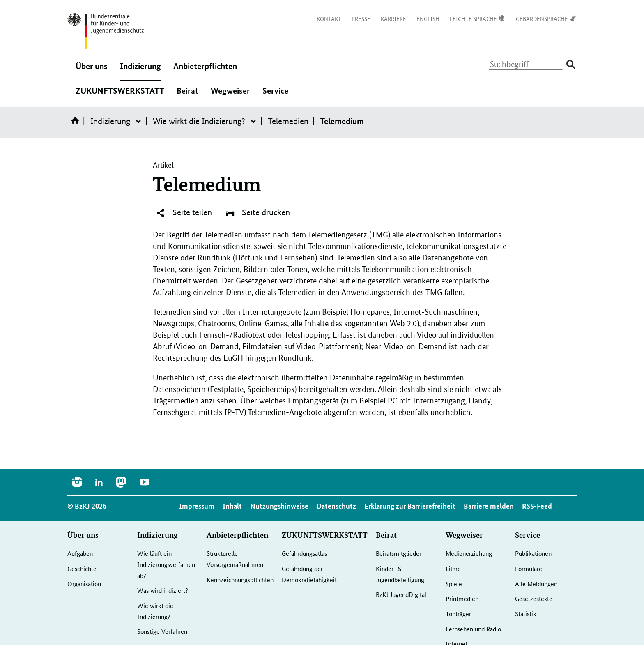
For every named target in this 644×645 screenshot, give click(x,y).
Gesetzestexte (534, 598)
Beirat (187, 95)
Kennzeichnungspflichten (240, 579)
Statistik (526, 614)
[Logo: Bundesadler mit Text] (106, 31)
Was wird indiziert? (163, 590)
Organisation (84, 584)
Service (275, 95)
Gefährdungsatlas (304, 553)
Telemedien (288, 121)
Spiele (454, 584)
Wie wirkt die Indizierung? (199, 121)
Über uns (92, 70)
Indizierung (140, 70)
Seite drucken (258, 213)
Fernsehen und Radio (473, 629)
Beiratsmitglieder (399, 553)
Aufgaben (80, 553)
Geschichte (82, 568)
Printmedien (462, 598)
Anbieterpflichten (205, 70)
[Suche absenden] (571, 65)
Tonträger (458, 614)
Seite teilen (184, 213)
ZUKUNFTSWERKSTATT (120, 95)
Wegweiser (230, 95)
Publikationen (533, 553)
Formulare (529, 568)
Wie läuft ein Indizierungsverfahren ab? (166, 564)
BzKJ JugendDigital (401, 594)
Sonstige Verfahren (162, 631)
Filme (453, 568)
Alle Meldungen (536, 584)
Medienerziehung (469, 553)
